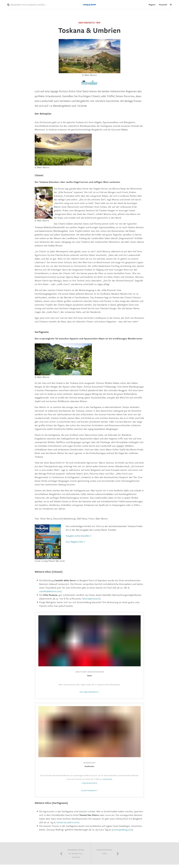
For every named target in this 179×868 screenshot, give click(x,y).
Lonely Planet (89, 5)
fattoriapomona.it (91, 599)
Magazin (152, 5)
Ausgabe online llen (78, 536)
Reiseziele (163, 5)
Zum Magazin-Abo (74, 542)
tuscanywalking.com (122, 830)
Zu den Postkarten (89, 790)
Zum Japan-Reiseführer (89, 692)
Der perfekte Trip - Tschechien (76, 855)
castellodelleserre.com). (51, 591)
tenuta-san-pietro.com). (68, 822)
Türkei (104, 853)
